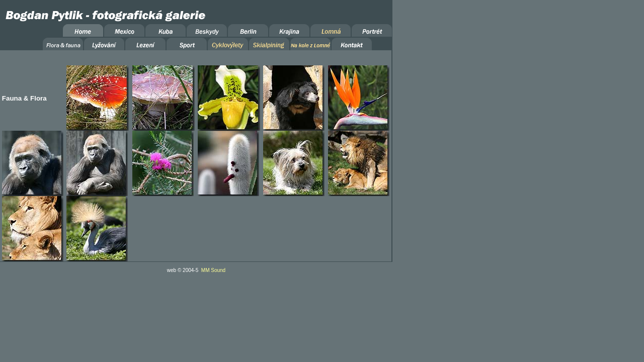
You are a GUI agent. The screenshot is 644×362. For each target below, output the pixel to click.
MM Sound (213, 270)
